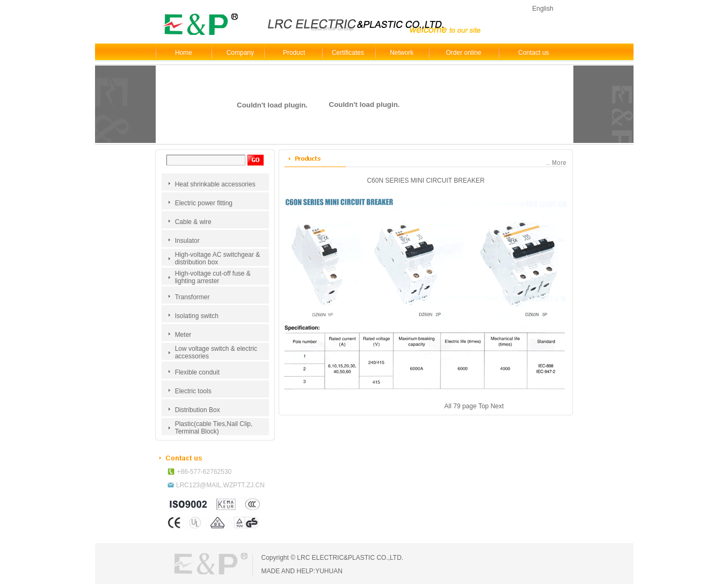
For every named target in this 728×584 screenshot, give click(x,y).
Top (483, 406)
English (543, 9)
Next (497, 406)
